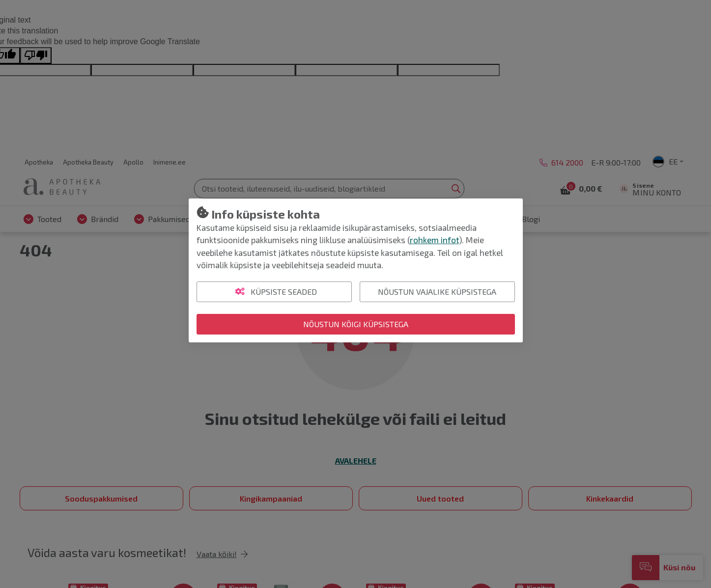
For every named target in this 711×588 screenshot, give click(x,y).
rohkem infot (434, 240)
